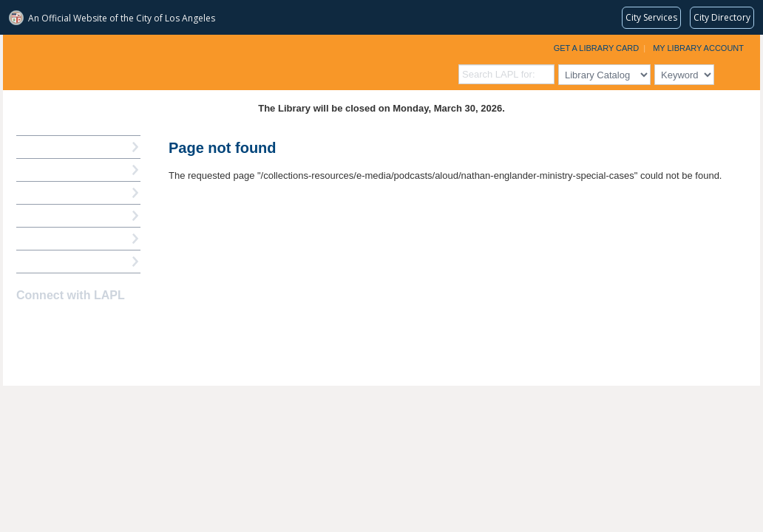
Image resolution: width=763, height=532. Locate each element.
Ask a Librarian (51, 215)
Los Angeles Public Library (185, 61)
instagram (52, 324)
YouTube (78, 324)
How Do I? (40, 147)
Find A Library (48, 261)
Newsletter (104, 324)
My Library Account (698, 48)
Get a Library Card (597, 48)
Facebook (26, 324)
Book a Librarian (54, 238)
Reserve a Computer (63, 192)
